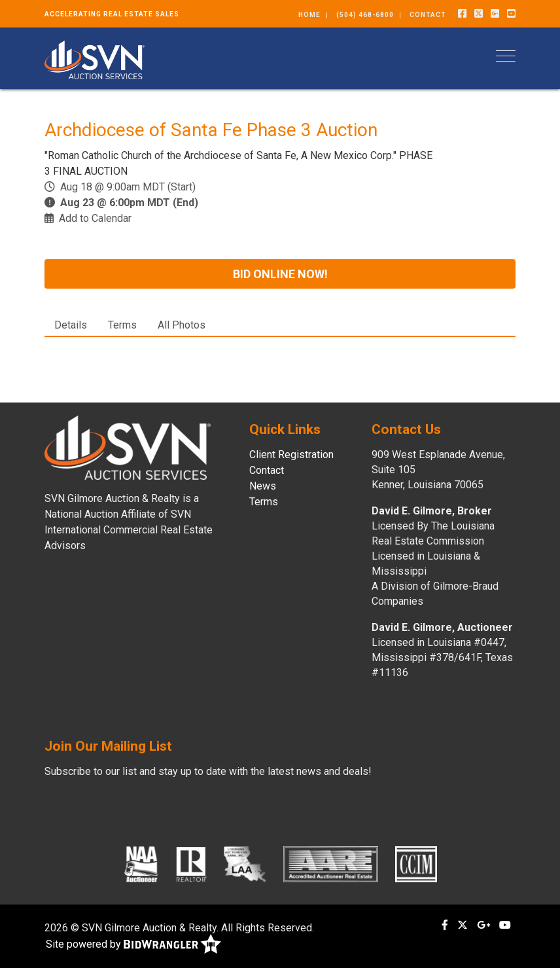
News (263, 486)
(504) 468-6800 (365, 15)
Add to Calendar (95, 218)
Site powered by (133, 945)
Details (71, 325)
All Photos (182, 325)
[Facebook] (462, 14)
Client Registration (291, 455)
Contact (428, 15)
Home (309, 15)
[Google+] (495, 14)
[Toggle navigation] (506, 56)
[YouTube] (511, 14)
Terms (122, 325)
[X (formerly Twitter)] (479, 14)
